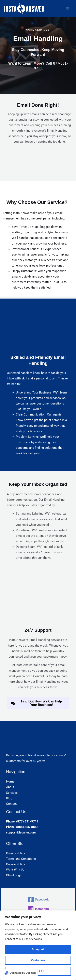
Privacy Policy (16, 853)
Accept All (38, 949)
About (10, 787)
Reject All (38, 971)
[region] (38, 945)
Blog (9, 798)
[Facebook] (38, 900)
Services (12, 793)
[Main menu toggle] (68, 9)
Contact (11, 804)
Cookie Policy (16, 864)
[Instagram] (38, 909)
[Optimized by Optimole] (20, 973)
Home (10, 782)
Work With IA (15, 870)
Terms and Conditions (21, 859)
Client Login (14, 875)
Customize (38, 960)
